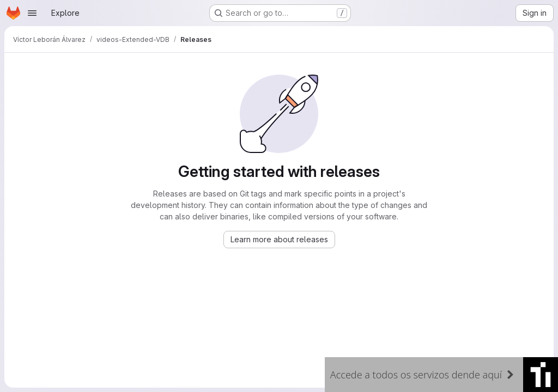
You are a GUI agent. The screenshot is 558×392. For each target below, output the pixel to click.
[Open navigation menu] (32, 13)
